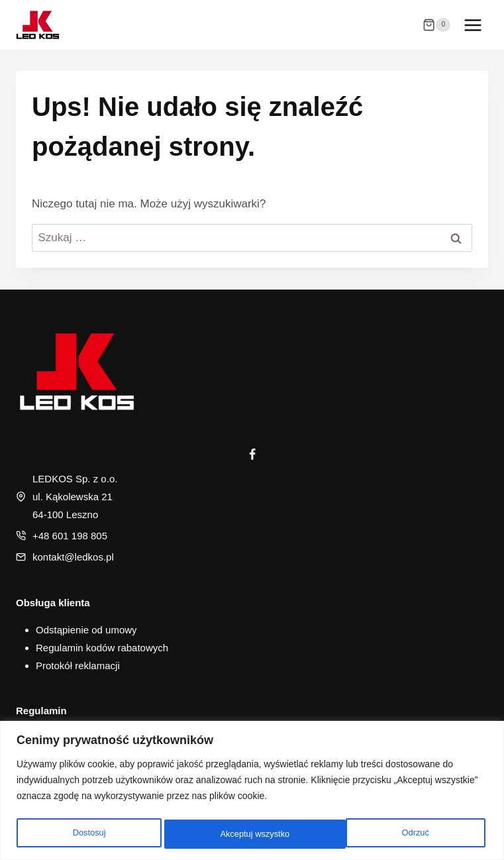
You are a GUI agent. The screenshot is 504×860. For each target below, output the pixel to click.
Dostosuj (87, 834)
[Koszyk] (436, 25)
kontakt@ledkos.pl (73, 557)
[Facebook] (252, 455)
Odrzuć (232, 834)
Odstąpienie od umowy (86, 630)
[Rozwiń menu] (473, 25)
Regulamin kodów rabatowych (102, 648)
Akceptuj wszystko (396, 834)
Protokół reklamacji (78, 666)
